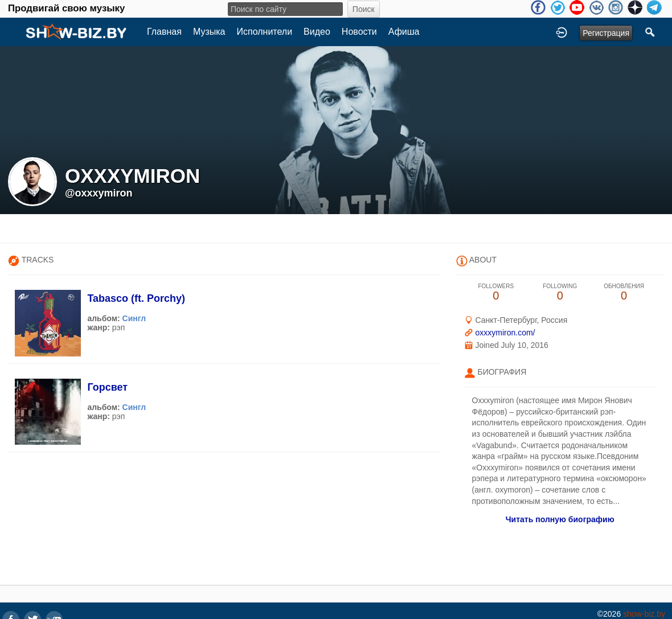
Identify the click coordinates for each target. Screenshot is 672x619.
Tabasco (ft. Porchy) (136, 298)
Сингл (134, 318)
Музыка (209, 32)
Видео (317, 32)
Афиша (404, 32)
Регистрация (606, 33)
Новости (359, 32)
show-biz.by (644, 614)
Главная (164, 32)
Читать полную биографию (560, 519)
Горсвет (107, 387)
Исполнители (265, 32)
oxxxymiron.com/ (505, 333)
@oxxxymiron (99, 193)
